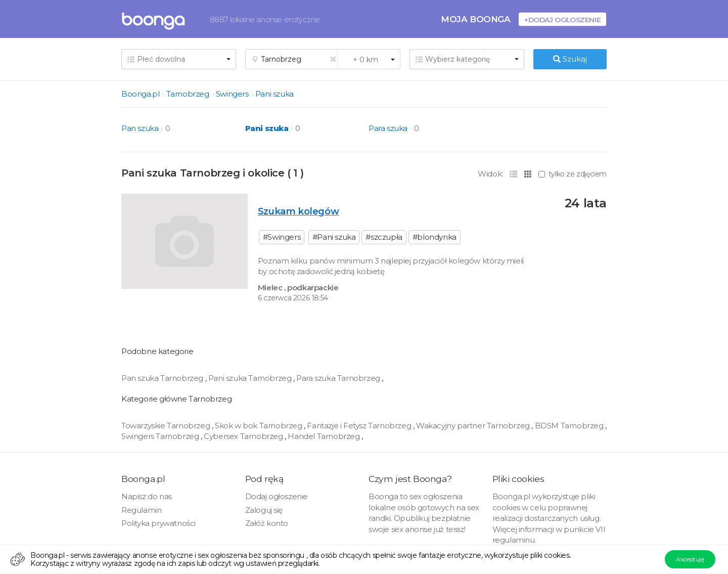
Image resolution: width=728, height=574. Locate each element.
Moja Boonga (476, 19)
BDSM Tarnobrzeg (570, 426)
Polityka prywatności (158, 523)
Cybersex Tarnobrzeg (244, 436)
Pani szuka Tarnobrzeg (251, 378)
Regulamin (141, 510)
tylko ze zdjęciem (573, 174)
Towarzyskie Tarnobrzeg (167, 426)
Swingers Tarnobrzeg (161, 436)
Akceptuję (690, 559)
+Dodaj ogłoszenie (562, 19)
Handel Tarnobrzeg (325, 436)
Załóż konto (267, 523)
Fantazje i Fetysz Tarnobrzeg (360, 426)
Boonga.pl (140, 94)
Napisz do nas (147, 496)
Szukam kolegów (298, 211)
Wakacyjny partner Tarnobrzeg (474, 426)
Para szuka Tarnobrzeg (339, 378)
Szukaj (570, 59)
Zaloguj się (264, 510)
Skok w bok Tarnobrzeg (259, 426)
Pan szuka (140, 128)
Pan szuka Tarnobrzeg (163, 378)
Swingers (232, 94)
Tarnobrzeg (188, 94)
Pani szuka (275, 94)
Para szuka (388, 128)
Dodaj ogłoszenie (277, 496)
